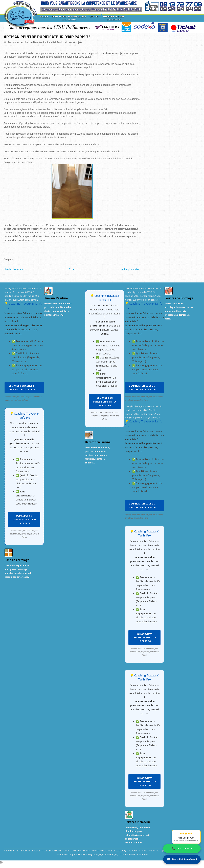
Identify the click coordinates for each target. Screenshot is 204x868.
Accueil (72, 269)
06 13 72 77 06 (182, 848)
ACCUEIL (44, 16)
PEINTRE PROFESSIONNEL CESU (69, 18)
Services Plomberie (138, 822)
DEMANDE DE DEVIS (114, 18)
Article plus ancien (130, 269)
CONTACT (95, 16)
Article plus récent (14, 269)
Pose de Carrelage (17, 560)
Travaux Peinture (56, 298)
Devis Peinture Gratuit (182, 859)
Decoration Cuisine (98, 442)
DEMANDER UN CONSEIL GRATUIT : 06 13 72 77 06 (22, 388)
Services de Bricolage (179, 298)
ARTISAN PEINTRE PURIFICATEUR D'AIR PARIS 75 (47, 37)
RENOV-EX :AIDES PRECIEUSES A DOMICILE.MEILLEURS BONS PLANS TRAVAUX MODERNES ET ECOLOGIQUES (76, 851)
